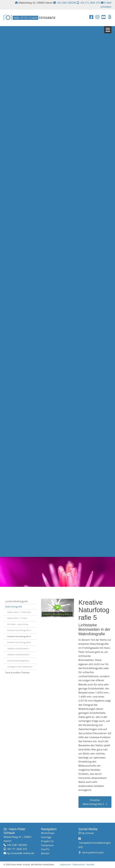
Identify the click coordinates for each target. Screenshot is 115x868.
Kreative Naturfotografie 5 (19, 637)
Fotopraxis (47, 846)
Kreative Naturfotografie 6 (19, 643)
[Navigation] (108, 30)
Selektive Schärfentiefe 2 (18, 655)
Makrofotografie (14, 607)
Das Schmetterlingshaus (18, 661)
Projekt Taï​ (47, 841)
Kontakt (90, 865)
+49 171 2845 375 (90, 3)
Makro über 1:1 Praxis (17, 618)
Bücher (45, 854)
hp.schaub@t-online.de (20, 853)
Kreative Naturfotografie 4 (19, 631)
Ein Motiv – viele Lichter (18, 624)
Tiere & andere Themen (17, 673)
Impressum (65, 865)
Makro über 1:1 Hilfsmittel (19, 612)
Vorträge (46, 837)
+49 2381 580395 (66, 3)
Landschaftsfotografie (16, 601)
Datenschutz (79, 865)
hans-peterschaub (92, 853)
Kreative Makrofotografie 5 (93, 802)
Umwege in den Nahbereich (20, 667)
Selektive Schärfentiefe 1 (18, 649)
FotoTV (45, 850)
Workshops (48, 833)
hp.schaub (87, 833)
